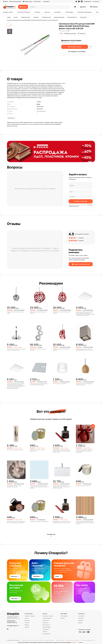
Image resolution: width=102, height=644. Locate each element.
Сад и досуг (46, 623)
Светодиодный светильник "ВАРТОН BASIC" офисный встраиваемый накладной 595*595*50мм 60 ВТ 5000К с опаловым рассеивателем (85, 314)
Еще (97, 12)
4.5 (62, 33)
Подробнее (74, 642)
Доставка (27, 620)
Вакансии (81, 620)
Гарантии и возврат (30, 616)
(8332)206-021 (87, 1)
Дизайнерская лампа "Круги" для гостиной (38, 350)
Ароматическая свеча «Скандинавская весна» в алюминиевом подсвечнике (16, 522)
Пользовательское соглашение (73, 640)
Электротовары (69, 12)
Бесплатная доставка (16, 1)
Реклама (63, 618)
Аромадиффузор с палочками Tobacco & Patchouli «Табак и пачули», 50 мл (62, 522)
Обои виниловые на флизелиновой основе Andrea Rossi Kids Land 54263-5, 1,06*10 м (39, 487)
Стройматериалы (47, 618)
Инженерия (46, 629)
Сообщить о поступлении (78, 52)
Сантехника (37, 12)
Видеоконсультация (71, 33)
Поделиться (82, 33)
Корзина (95, 7)
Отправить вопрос (80, 201)
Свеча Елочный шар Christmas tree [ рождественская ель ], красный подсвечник (84, 451)
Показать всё (11, 118)
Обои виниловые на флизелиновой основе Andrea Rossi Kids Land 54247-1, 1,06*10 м (85, 523)
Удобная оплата (28, 1)
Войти (84, 7)
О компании (81, 616)
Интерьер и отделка (8, 12)
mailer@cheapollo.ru (13, 626)
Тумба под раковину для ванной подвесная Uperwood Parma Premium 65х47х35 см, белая (62, 487)
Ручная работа (46, 634)
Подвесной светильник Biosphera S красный (61, 350)
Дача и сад (47, 12)
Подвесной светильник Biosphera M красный (62, 312)
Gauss (38, 104)
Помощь (27, 623)
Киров (6, 1)
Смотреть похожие (76, 47)
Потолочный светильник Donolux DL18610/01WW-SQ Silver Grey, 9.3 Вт (85, 350)
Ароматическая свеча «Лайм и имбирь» (39, 521)
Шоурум (27, 627)
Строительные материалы (24, 12)
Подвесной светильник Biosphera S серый (15, 312)
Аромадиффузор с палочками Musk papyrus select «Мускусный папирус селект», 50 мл (62, 451)
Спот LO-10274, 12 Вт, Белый (60, 384)
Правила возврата (60, 640)
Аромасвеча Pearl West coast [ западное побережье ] (14, 486)
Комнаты (45, 631)
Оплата (27, 618)
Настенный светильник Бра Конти (15, 450)
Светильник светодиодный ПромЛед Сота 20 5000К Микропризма (39, 384)
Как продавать (64, 616)
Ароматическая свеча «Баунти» (83, 486)
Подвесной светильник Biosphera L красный (38, 312)
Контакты (96, 1)
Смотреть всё (51, 534)
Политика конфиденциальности (88, 640)
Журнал (27, 625)
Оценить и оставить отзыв (82, 264)
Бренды (80, 623)
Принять (81, 642)
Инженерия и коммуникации (85, 12)
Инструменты (58, 12)
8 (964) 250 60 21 (12, 622)
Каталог (24, 7)
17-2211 (66, 31)
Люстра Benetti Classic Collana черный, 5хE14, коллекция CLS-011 (16, 350)
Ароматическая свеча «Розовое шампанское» (38, 450)
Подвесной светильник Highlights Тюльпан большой (84, 384)
